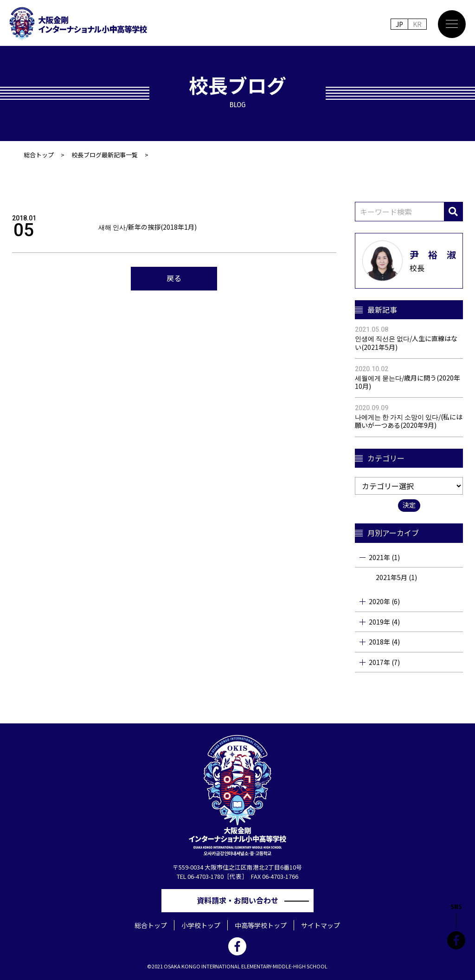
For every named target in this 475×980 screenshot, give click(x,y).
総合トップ (39, 155)
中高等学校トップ (261, 925)
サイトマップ (321, 925)
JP (399, 24)
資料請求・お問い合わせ (241, 900)
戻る (174, 278)
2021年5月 (392, 577)
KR (417, 24)
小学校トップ (201, 925)
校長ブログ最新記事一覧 (105, 155)
